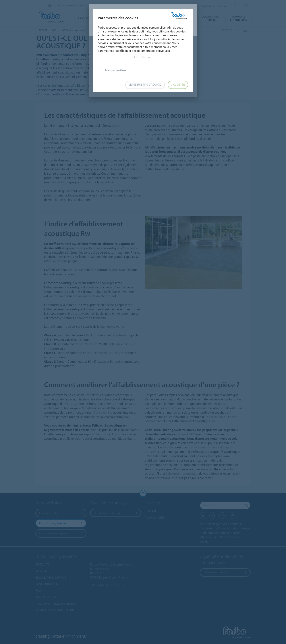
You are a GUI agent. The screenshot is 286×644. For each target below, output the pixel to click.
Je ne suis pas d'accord (145, 85)
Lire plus (142, 57)
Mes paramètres (112, 70)
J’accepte (178, 85)
